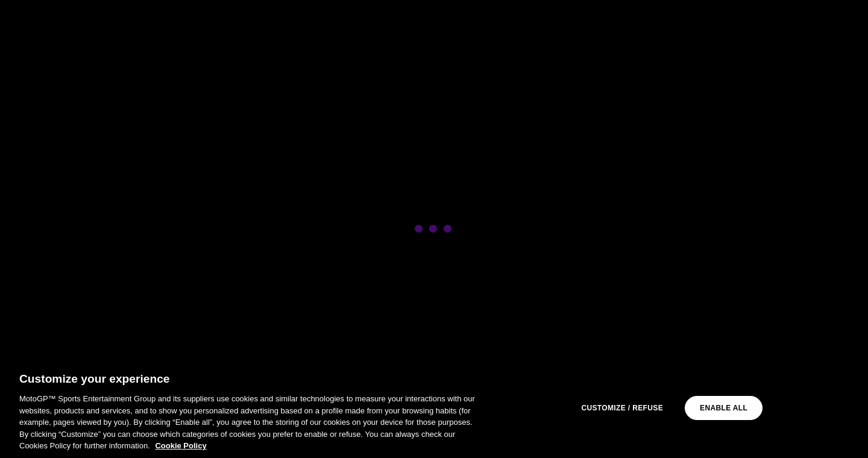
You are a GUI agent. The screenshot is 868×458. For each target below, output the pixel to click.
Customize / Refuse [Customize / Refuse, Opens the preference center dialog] (622, 408)
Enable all (724, 408)
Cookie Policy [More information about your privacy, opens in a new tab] (181, 446)
